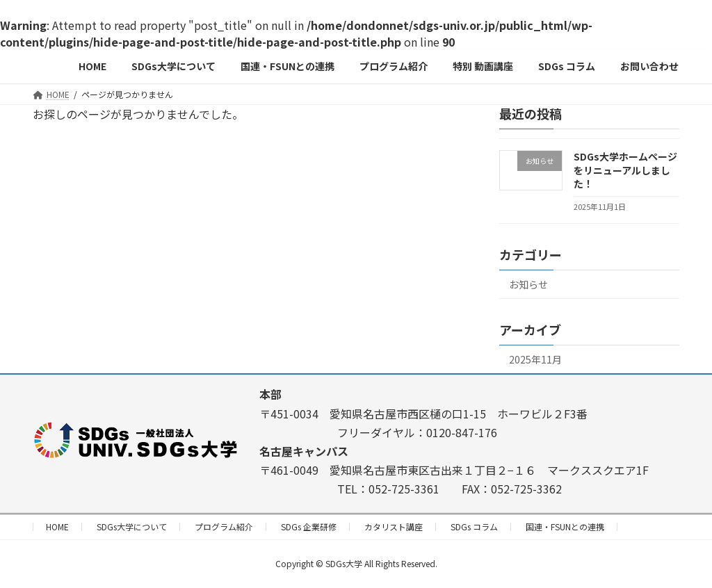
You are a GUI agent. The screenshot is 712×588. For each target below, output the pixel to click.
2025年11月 (535, 359)
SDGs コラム (474, 526)
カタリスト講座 (394, 526)
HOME (57, 526)
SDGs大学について (132, 526)
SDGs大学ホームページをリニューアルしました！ (625, 170)
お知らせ (528, 284)
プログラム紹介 (224, 526)
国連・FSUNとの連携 (565, 526)
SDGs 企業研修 (309, 526)
